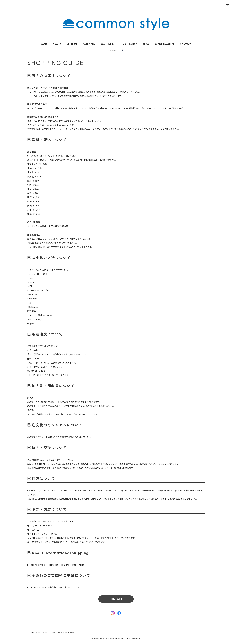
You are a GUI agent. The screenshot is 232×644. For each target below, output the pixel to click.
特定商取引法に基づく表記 (63, 633)
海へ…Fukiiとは (109, 44)
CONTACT (186, 44)
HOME (44, 44)
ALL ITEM (72, 44)
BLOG (146, 44)
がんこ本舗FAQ (130, 44)
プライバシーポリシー (38, 633)
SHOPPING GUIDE (164, 44)
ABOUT (57, 44)
